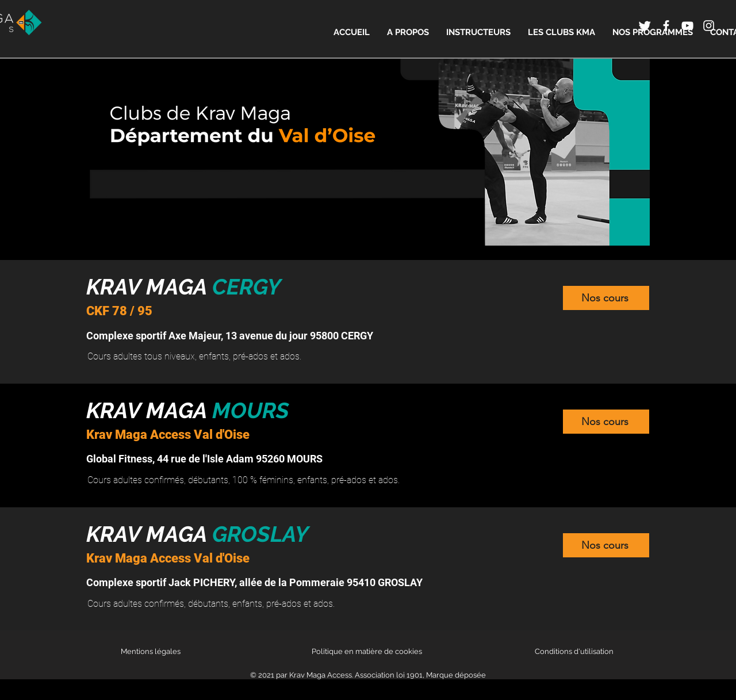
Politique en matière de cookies (368, 651)
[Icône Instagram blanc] (709, 26)
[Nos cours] (606, 298)
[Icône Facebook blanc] (666, 26)
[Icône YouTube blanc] (687, 26)
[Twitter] (645, 26)
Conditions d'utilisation (574, 651)
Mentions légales (151, 651)
